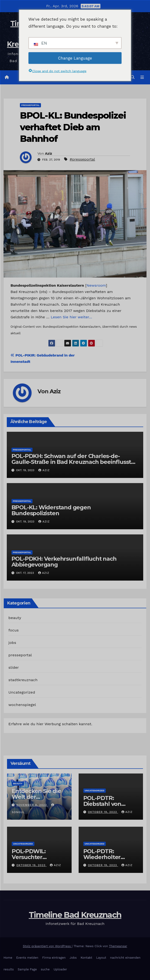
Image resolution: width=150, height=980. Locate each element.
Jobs (73, 958)
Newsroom (96, 285)
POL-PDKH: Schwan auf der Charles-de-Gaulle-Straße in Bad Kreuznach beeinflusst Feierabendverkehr (71, 462)
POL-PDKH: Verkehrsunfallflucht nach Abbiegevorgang (64, 562)
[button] (133, 77)
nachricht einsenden (125, 958)
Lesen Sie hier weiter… (71, 317)
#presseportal (82, 159)
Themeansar (118, 946)
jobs (12, 643)
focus (14, 630)
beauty (15, 618)
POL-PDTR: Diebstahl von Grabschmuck (102, 804)
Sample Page (27, 969)
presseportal (30, 105)
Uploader (60, 969)
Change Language (75, 58)
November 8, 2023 (32, 805)
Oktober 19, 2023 (103, 812)
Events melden (27, 958)
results (9, 969)
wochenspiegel (22, 705)
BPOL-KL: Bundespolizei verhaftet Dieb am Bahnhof (73, 127)
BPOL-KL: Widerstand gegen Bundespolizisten (51, 510)
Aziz (48, 154)
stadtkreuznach (23, 680)
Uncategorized (22, 692)
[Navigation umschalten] (142, 77)
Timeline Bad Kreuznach (75, 915)
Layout (101, 958)
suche (45, 969)
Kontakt (86, 958)
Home (8, 958)
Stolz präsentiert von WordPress (47, 946)
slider (14, 667)
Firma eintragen (54, 958)
